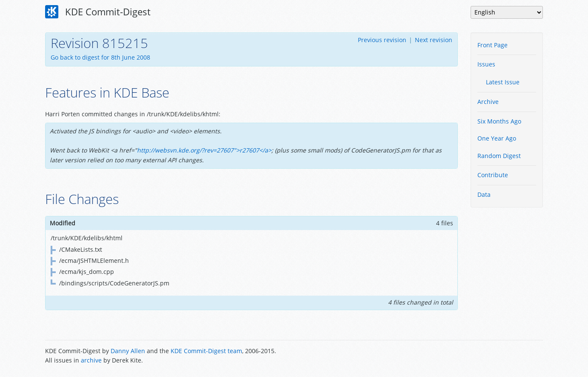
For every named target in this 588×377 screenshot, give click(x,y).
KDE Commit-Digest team (206, 351)
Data (484, 194)
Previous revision (382, 40)
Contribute (493, 175)
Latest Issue (503, 82)
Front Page (492, 45)
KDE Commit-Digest (98, 12)
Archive (488, 102)
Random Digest (499, 156)
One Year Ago (497, 138)
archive (91, 360)
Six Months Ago (499, 121)
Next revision (434, 40)
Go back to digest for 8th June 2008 (100, 57)
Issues (486, 64)
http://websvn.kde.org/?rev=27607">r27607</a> (204, 150)
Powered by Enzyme (511, 357)
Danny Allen (128, 351)
